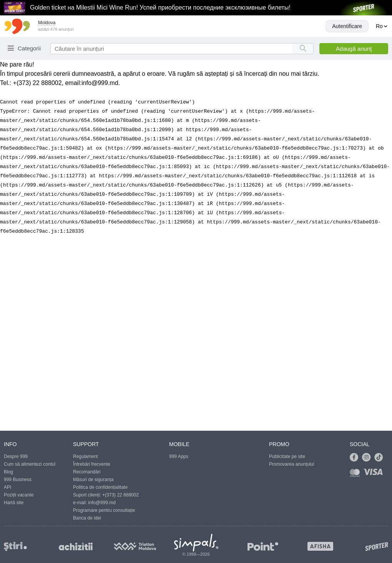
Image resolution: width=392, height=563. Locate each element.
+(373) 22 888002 (120, 495)
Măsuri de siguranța (93, 480)
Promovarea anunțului (292, 464)
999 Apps (179, 456)
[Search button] (303, 49)
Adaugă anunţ (354, 49)
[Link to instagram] (368, 458)
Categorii (29, 48)
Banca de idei (87, 518)
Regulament (86, 456)
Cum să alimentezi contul (30, 464)
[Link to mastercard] (356, 474)
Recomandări (87, 472)
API (7, 487)
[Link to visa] (375, 474)
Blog (8, 472)
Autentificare (347, 26)
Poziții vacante (19, 495)
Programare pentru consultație (104, 510)
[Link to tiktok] (380, 458)
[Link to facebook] (356, 458)
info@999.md (100, 83)
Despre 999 (16, 456)
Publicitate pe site (287, 456)
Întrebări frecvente (92, 464)
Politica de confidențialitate (100, 487)
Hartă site (14, 503)
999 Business (18, 480)
